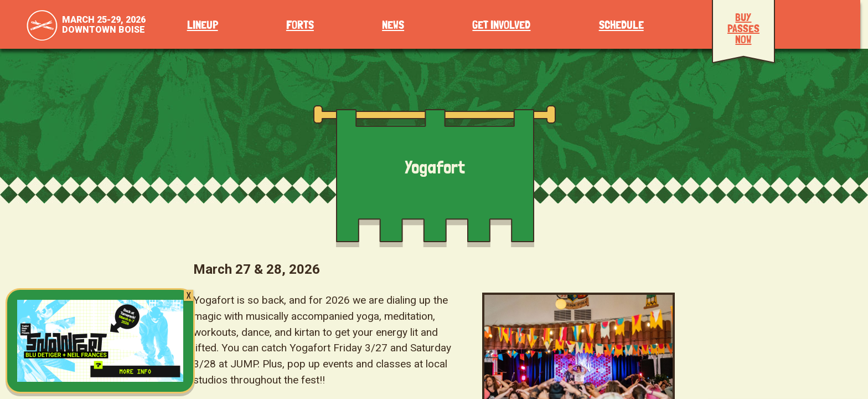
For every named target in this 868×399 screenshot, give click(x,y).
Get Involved (501, 25)
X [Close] (188, 295)
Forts (300, 25)
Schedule (621, 25)
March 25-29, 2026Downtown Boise (104, 25)
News (393, 25)
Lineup (203, 25)
